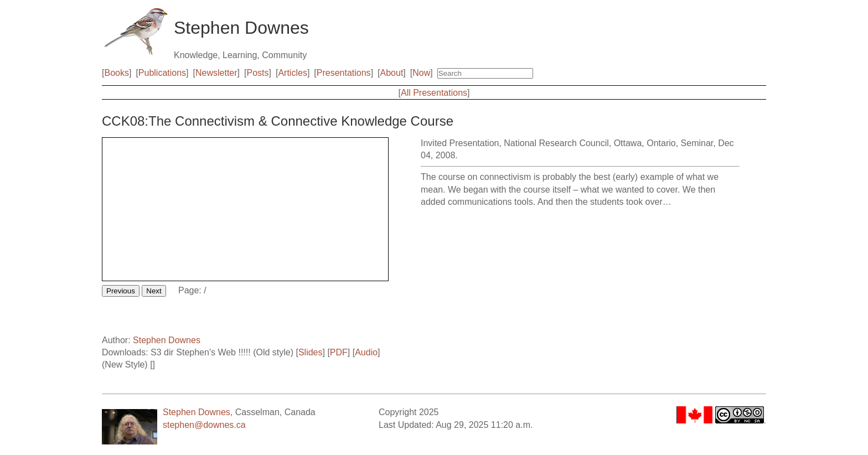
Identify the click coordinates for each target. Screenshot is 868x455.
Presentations (344, 73)
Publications (162, 73)
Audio (366, 352)
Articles (292, 73)
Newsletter (216, 73)
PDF (339, 352)
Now (421, 73)
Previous (121, 291)
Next (154, 291)
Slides (311, 352)
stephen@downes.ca (204, 425)
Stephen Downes (167, 340)
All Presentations (434, 93)
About (392, 73)
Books (116, 73)
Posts (258, 73)
